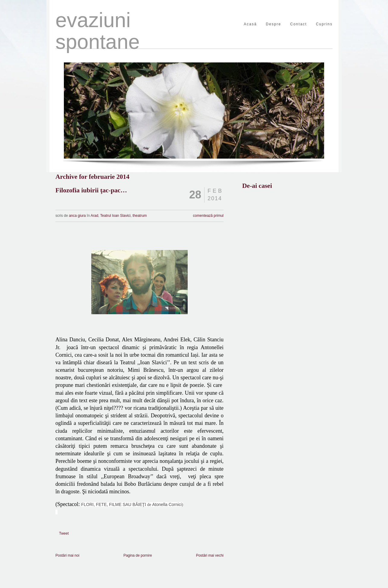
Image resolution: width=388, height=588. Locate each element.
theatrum (140, 216)
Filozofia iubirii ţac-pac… (91, 190)
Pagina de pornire (138, 555)
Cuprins (324, 24)
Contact (298, 24)
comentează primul (208, 216)
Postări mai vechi (210, 555)
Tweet (64, 533)
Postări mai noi (67, 555)
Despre (274, 24)
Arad (94, 216)
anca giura (78, 216)
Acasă (250, 24)
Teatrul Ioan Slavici (116, 216)
